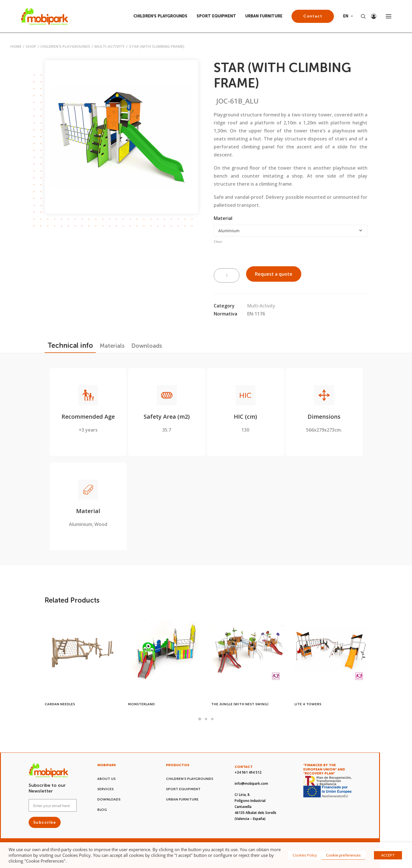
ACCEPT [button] (388, 855)
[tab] (112, 346)
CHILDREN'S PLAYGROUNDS (65, 46)
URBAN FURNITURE (264, 16)
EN (348, 16)
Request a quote (274, 274)
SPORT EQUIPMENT (216, 16)
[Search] (361, 16)
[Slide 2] (206, 719)
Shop (31, 46)
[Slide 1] (200, 719)
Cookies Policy (305, 855)
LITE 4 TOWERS (308, 704)
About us (106, 779)
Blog (102, 810)
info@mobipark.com (251, 783)
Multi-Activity (110, 46)
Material (223, 218)
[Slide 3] (212, 719)
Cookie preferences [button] (343, 855)
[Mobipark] (44, 16)
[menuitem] (162, 16)
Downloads (109, 799)
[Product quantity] (227, 275)
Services (105, 789)
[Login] (371, 16)
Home (16, 46)
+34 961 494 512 (248, 772)
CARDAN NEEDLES (60, 704)
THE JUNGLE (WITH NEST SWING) (240, 704)
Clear (218, 242)
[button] (389, 16)
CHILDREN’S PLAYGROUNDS (160, 16)
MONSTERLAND (141, 704)
